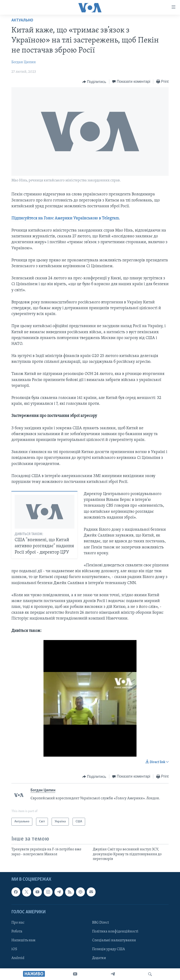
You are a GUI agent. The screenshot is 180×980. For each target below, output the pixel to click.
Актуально (22, 20)
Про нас (18, 923)
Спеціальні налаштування (114, 940)
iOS (14, 949)
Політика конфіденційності (115, 932)
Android (18, 958)
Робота (17, 932)
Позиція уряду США (108, 949)
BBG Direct (100, 923)
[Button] (94, 82)
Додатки (99, 958)
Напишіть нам (23, 940)
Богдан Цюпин (24, 62)
